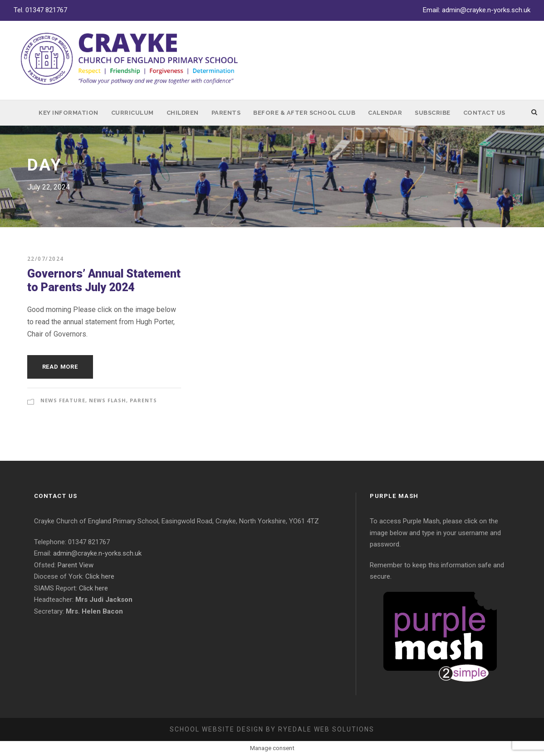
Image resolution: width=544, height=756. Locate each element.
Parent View (76, 565)
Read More (60, 367)
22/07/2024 (46, 259)
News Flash (108, 400)
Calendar (385, 113)
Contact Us (484, 113)
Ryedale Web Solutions (326, 729)
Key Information (69, 113)
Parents (226, 113)
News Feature (63, 400)
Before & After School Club (304, 113)
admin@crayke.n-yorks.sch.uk (486, 10)
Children (183, 113)
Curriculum (132, 113)
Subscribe (433, 113)
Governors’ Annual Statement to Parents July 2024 (104, 280)
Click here (100, 576)
